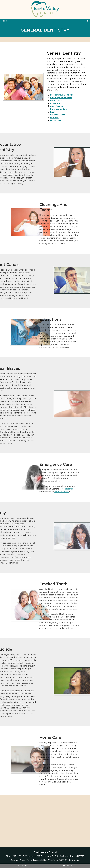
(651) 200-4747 (26, 492)
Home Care (56, 121)
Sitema (15, 860)
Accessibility (40, 860)
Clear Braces (57, 106)
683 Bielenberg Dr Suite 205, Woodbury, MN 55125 (61, 856)
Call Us (22, 866)
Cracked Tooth (58, 115)
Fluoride (54, 118)
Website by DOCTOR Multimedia (63, 860)
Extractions (56, 103)
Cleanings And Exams (61, 98)
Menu (4, 21)
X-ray (53, 112)
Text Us (67, 866)
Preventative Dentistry (62, 95)
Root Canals (56, 101)
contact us (32, 489)
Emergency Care (59, 109)
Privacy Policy (26, 860)
